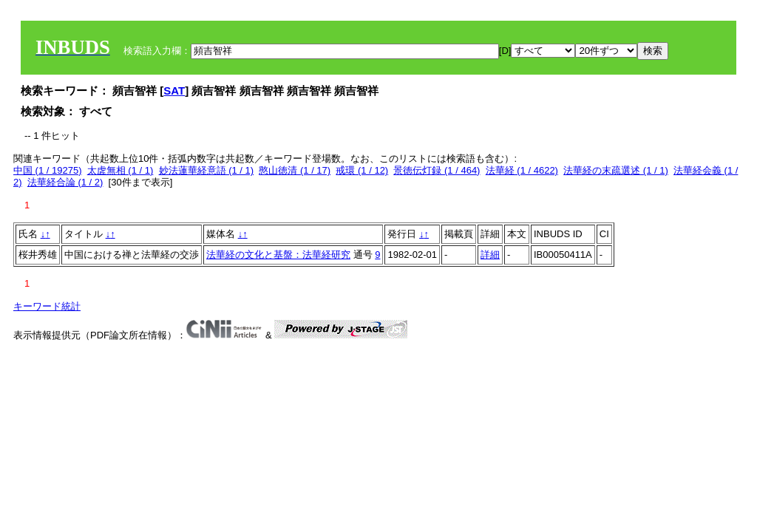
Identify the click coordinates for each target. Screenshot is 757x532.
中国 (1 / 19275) (48, 170)
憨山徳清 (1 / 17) (295, 170)
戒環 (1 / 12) (362, 170)
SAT (174, 91)
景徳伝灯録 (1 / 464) (437, 170)
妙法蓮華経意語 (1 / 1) (207, 170)
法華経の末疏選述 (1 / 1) (616, 170)
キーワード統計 (47, 306)
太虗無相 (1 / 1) (120, 170)
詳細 (490, 255)
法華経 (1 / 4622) (522, 170)
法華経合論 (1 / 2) (65, 182)
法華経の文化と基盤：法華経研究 (278, 255)
